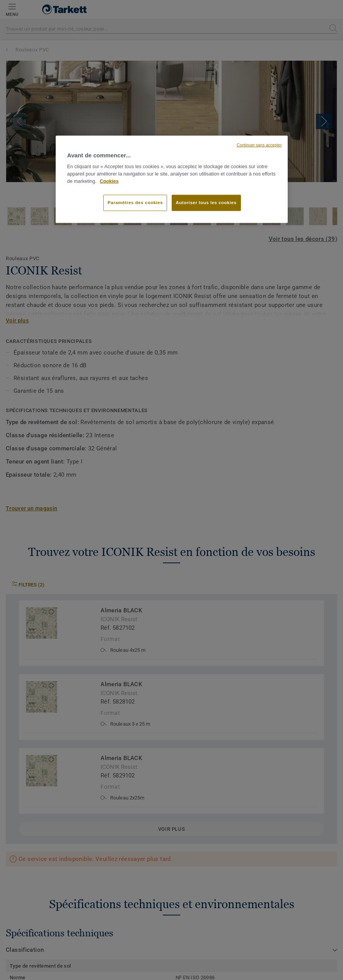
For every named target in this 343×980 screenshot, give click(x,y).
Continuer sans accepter (259, 145)
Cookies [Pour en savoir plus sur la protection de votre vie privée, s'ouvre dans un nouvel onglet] (109, 181)
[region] (172, 179)
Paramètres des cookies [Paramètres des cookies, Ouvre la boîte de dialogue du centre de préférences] (135, 203)
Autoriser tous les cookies (206, 203)
